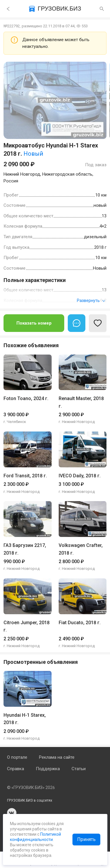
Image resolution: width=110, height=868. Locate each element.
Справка (16, 769)
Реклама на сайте (57, 757)
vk (12, 813)
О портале (17, 757)
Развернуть (91, 300)
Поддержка (48, 769)
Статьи (79, 769)
